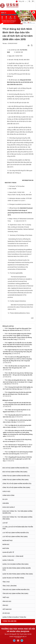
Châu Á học (6, 491)
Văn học (5, 605)
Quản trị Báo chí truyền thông (13, 578)
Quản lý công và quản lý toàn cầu (14, 617)
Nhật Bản (6, 548)
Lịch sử (5, 523)
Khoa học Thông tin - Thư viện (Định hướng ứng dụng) (17, 518)
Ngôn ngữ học (8, 540)
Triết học (6, 597)
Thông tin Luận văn (9, 621)
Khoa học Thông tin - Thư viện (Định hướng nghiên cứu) (17, 512)
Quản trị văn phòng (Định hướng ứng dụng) (18, 574)
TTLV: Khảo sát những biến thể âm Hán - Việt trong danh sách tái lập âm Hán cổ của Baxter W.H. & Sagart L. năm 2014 (18, 382)
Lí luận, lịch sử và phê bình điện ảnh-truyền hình (18, 528)
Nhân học (6, 544)
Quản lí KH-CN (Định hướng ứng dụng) (16, 564)
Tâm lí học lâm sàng (10, 586)
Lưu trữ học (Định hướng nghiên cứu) (16, 533)
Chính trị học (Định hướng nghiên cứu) (16, 476)
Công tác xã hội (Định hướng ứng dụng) (16, 487)
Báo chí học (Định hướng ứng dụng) (15, 472)
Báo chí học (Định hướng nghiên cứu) (16, 468)
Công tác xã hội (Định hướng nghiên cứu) (17, 484)
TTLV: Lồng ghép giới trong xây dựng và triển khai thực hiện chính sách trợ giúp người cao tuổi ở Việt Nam (17, 459)
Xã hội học (6, 613)
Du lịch (5, 499)
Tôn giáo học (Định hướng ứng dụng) (15, 593)
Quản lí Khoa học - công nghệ (13, 556)
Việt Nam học (7, 609)
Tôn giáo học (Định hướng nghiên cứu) (16, 590)
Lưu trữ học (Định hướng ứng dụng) (15, 537)
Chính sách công (8, 495)
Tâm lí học (6, 582)
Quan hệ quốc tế (8, 552)
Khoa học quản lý (9, 507)
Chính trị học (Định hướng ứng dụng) (16, 480)
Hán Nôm (6, 503)
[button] (20, 1)
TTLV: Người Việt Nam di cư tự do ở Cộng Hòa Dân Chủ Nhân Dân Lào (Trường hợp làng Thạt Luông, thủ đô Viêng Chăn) (18, 352)
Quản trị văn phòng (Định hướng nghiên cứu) (17, 569)
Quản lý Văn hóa (8, 560)
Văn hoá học (7, 601)
